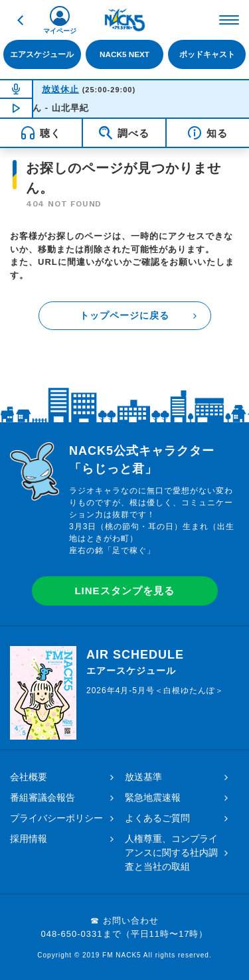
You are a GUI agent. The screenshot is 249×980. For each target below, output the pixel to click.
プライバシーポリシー (56, 818)
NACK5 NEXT (124, 54)
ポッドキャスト (207, 54)
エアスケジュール (42, 54)
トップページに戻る (124, 315)
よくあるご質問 (157, 818)
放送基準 (143, 777)
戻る (20, 20)
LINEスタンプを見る (124, 591)
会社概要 (29, 777)
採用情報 (29, 839)
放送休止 (60, 89)
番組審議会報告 (42, 797)
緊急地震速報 (153, 797)
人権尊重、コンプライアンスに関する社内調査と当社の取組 (171, 853)
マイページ (60, 31)
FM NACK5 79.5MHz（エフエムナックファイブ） (125, 20)
